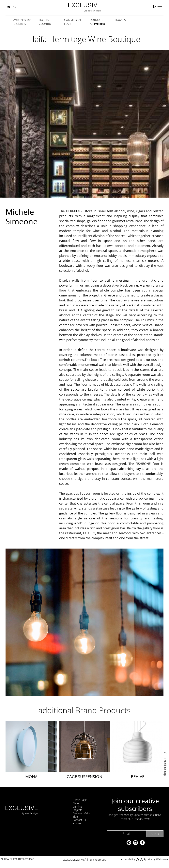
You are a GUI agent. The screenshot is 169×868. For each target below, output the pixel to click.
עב (14, 7)
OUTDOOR (96, 20)
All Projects (97, 24)
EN (8, 7)
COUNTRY (45, 24)
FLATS (68, 24)
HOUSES (120, 20)
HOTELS (44, 20)
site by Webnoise (158, 859)
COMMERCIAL (73, 20)
